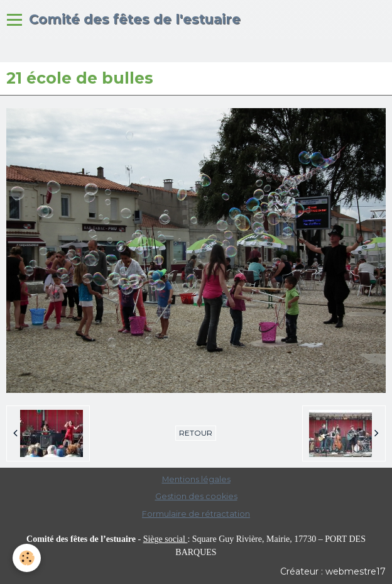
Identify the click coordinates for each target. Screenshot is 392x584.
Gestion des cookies (196, 496)
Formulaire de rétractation (196, 514)
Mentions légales (196, 479)
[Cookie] (27, 558)
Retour (196, 433)
